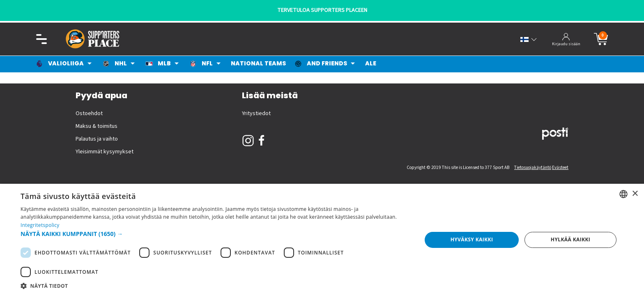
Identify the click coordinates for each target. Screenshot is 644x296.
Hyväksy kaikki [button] (472, 239)
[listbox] (623, 194)
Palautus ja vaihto (97, 139)
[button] (215, 234)
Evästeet (560, 168)
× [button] (635, 194)
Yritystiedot (256, 113)
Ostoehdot (89, 113)
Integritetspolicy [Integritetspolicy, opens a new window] (40, 225)
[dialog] (322, 240)
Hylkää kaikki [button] (570, 239)
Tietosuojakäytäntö (533, 168)
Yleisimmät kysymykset (105, 152)
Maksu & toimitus (97, 126)
